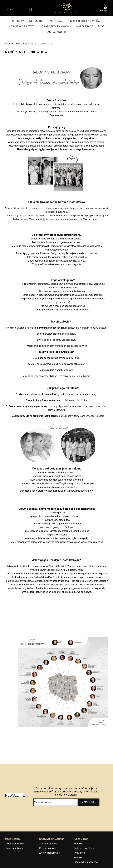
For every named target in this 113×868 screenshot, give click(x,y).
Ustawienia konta (14, 848)
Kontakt (78, 844)
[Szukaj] (31, 9)
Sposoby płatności (49, 844)
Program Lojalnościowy (86, 862)
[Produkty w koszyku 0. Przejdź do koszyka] (104, 8)
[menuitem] (18, 21)
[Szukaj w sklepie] (16, 10)
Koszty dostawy (48, 848)
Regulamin (79, 853)
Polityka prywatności (85, 848)
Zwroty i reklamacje (49, 853)
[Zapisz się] (89, 802)
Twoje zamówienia (15, 844)
